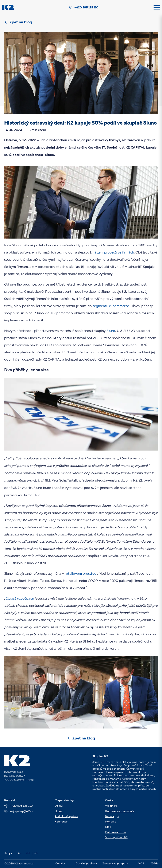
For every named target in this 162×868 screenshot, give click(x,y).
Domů (59, 806)
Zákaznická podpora (115, 864)
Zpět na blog (21, 22)
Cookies (60, 864)
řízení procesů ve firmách (115, 253)
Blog (108, 827)
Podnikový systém (66, 816)
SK (36, 853)
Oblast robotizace (20, 599)
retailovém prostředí (81, 574)
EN (28, 853)
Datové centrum (116, 832)
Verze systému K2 (116, 838)
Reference (61, 822)
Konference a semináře (120, 811)
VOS (141, 864)
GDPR (154, 864)
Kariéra (112, 816)
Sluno (111, 331)
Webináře (111, 806)
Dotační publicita (86, 864)
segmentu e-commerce (111, 306)
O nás (58, 811)
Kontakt (110, 822)
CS (20, 853)
